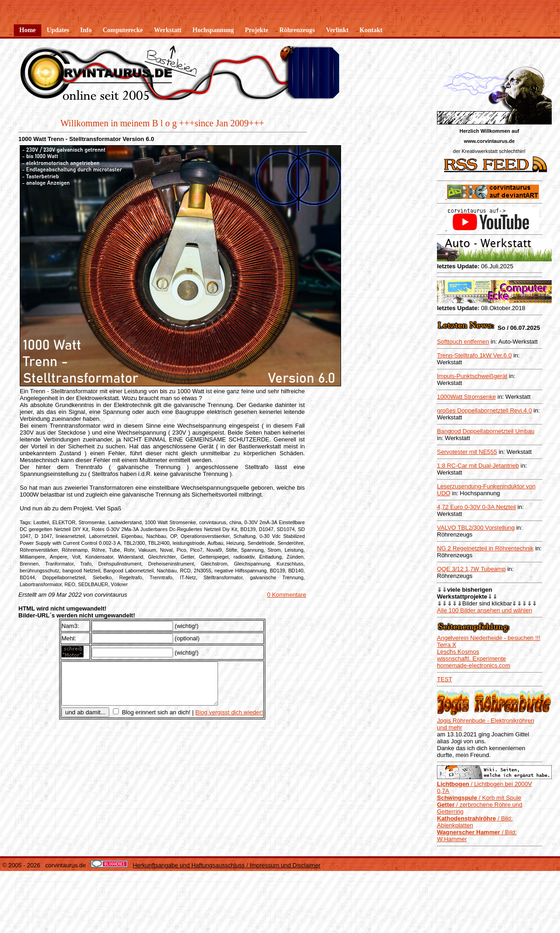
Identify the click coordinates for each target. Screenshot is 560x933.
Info (86, 30)
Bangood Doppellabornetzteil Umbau (486, 431)
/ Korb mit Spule (479, 798)
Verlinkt (337, 30)
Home (28, 30)
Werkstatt (168, 30)
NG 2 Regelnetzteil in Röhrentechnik (485, 548)
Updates (58, 30)
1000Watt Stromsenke (466, 397)
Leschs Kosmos (458, 652)
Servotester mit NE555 (467, 452)
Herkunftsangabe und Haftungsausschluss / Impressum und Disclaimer (227, 865)
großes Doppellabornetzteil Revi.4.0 (484, 410)
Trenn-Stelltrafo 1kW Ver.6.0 (474, 355)
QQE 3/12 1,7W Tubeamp (471, 569)
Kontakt (371, 30)
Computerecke (123, 30)
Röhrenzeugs (297, 30)
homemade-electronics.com (474, 665)
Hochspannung (213, 30)
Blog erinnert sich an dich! (155, 721)
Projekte (256, 30)
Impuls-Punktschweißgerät (472, 376)
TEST (445, 679)
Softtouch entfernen (463, 342)
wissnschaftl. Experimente (471, 659)
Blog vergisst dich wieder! (229, 721)
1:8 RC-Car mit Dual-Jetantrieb (478, 466)
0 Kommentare (287, 595)
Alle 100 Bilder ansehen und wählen (484, 610)
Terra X (447, 645)
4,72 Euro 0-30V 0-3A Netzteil (476, 507)
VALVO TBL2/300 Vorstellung (476, 528)
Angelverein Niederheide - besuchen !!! (489, 638)
